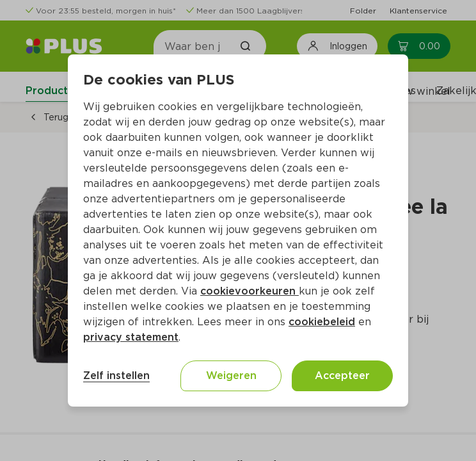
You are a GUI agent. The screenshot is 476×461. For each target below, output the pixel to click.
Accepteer (342, 376)
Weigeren (231, 376)
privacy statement (131, 337)
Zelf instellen (116, 376)
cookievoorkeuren (250, 291)
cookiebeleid (322, 322)
